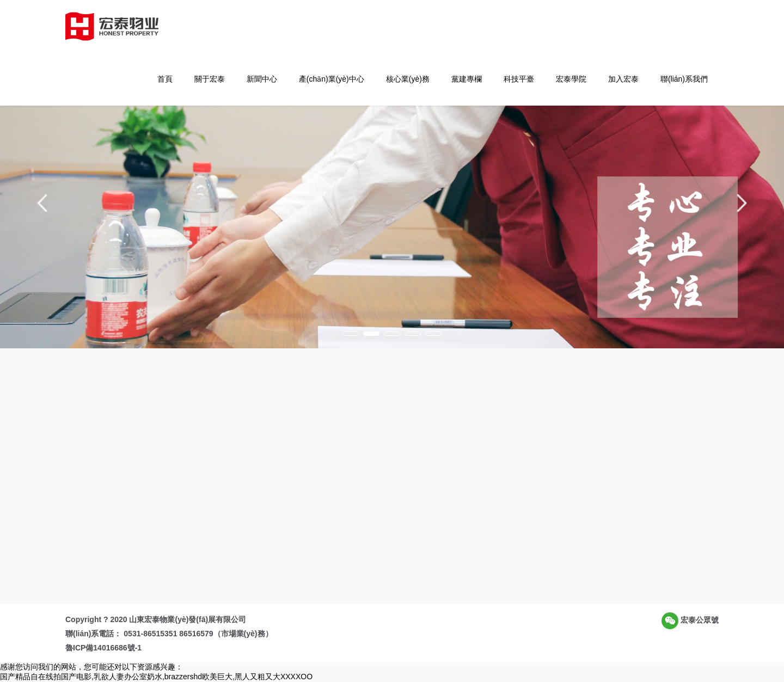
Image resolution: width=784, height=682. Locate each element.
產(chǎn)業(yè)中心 (332, 79)
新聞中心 (262, 79)
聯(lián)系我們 (684, 79)
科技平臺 (519, 79)
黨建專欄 (467, 79)
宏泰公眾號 (690, 621)
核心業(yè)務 (408, 79)
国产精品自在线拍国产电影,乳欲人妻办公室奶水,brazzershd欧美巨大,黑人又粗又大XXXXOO (156, 677)
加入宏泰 (623, 79)
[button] (42, 203)
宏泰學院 (571, 79)
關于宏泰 (210, 79)
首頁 (165, 79)
